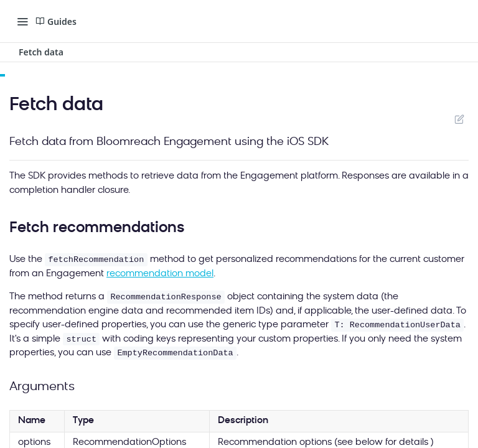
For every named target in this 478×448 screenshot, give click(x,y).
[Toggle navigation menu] (22, 21)
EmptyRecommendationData (175, 353)
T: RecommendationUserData (397, 325)
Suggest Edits (459, 119)
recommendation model (160, 274)
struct (81, 339)
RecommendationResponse (166, 297)
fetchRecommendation (96, 260)
